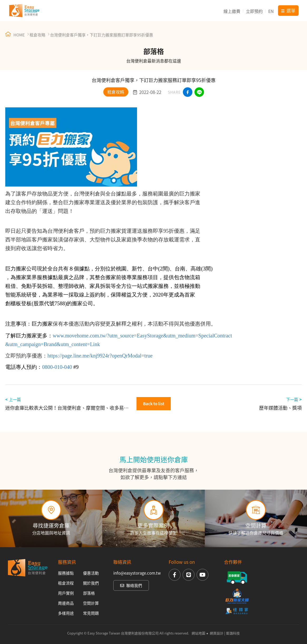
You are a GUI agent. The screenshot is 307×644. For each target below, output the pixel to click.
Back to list (154, 404)
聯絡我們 (131, 585)
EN (271, 11)
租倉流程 (66, 583)
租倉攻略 (37, 35)
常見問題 (91, 613)
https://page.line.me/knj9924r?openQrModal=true (100, 356)
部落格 (89, 593)
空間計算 (91, 603)
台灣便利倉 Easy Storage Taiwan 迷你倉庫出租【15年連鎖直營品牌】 (24, 11)
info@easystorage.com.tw (137, 573)
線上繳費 (232, 11)
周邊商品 (66, 603)
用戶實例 (66, 593)
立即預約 (254, 11)
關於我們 (91, 583)
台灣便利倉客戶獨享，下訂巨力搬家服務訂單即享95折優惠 (102, 35)
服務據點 (66, 573)
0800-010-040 (57, 367)
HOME (15, 35)
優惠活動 (91, 573)
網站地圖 (198, 633)
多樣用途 (66, 613)
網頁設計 (217, 633)
